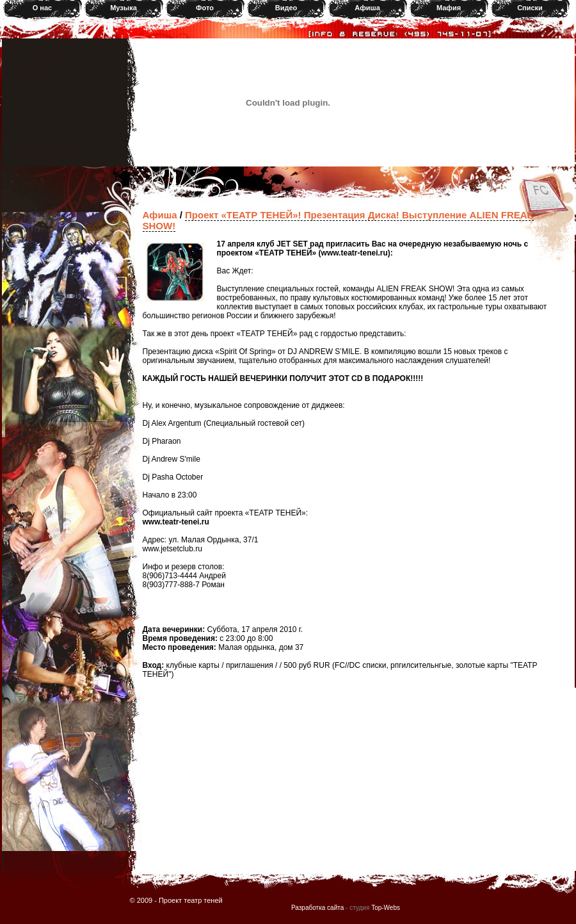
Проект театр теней (191, 900)
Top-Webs (386, 908)
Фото (205, 8)
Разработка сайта (317, 908)
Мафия (449, 8)
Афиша (367, 8)
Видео (286, 8)
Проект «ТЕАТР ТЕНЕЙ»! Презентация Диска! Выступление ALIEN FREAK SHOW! (339, 220)
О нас (43, 8)
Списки (530, 8)
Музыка (124, 8)
